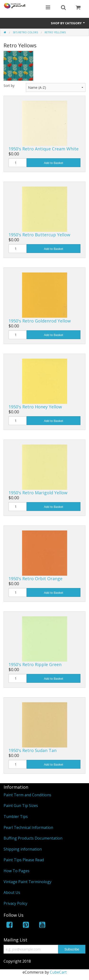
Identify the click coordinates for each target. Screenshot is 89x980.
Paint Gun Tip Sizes (21, 806)
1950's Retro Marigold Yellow (38, 493)
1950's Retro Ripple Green (35, 664)
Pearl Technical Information (28, 827)
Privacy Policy (15, 903)
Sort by (9, 86)
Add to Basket (54, 163)
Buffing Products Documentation (33, 838)
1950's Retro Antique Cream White (44, 149)
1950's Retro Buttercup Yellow (39, 235)
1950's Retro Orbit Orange (35, 579)
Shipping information (23, 849)
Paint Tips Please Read (24, 860)
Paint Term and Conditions (27, 795)
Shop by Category (68, 23)
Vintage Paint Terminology (28, 882)
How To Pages (16, 871)
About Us (12, 892)
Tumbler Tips (16, 817)
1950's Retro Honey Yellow (35, 407)
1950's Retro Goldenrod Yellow (40, 321)
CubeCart (58, 972)
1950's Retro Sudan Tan (33, 750)
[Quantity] (18, 163)
